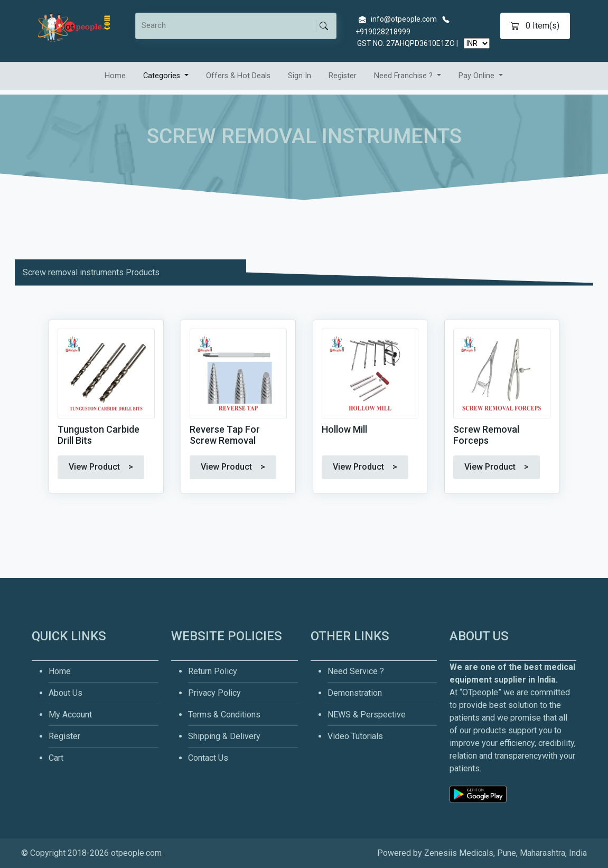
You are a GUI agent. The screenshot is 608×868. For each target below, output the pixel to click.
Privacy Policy (214, 693)
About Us (66, 693)
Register (343, 76)
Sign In (300, 76)
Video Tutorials (355, 736)
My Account (70, 715)
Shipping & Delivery (224, 736)
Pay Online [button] (478, 76)
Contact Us (208, 758)
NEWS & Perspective (367, 715)
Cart (56, 758)
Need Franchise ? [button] (404, 76)
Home (115, 76)
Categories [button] (163, 76)
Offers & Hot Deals (238, 76)
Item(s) (535, 26)
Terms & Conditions (224, 715)
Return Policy (213, 671)
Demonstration (355, 693)
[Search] (228, 26)
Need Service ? (356, 671)
